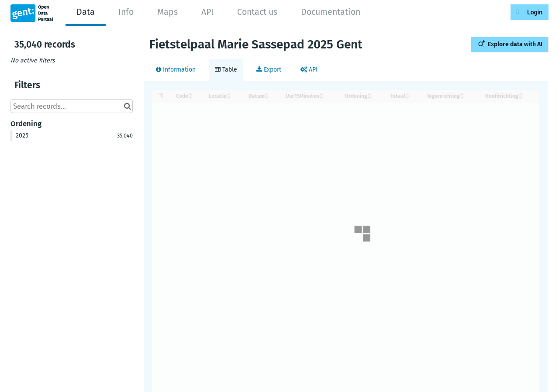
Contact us (257, 12)
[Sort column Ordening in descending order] (369, 97)
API (207, 12)
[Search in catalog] (127, 106)
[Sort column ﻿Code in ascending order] (190, 94)
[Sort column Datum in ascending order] (267, 94)
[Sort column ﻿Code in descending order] (190, 97)
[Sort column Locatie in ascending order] (229, 94)
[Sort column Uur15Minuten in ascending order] (321, 94)
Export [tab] (269, 70)
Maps (167, 12)
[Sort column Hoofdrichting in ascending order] (521, 94)
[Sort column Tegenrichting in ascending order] (462, 94)
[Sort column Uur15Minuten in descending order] (321, 97)
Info (126, 12)
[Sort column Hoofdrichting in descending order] (521, 97)
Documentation (331, 12)
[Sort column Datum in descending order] (267, 97)
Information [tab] (176, 70)
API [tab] (309, 70)
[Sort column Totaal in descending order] (408, 97)
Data (86, 12)
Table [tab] (226, 70)
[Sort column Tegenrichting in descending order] (462, 97)
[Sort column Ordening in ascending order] (369, 94)
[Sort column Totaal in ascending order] (408, 94)
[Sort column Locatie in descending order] (229, 97)
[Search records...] (72, 106)
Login (535, 12)
